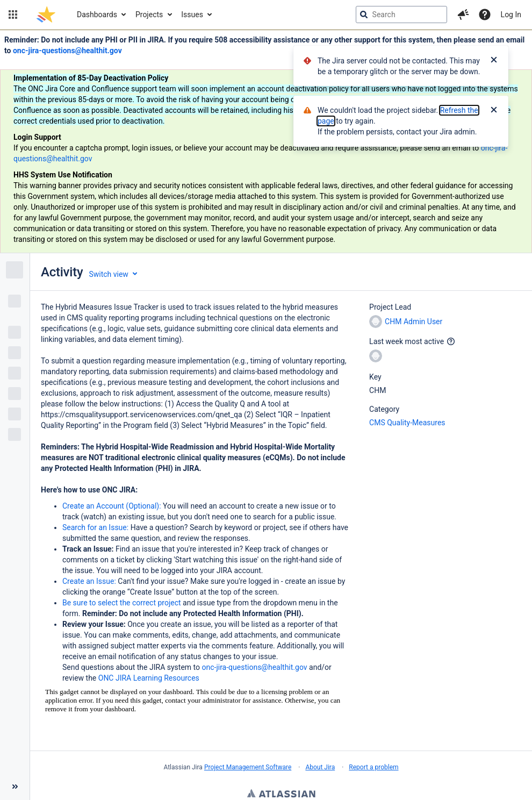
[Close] (494, 61)
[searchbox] (401, 15)
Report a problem (373, 767)
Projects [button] (149, 15)
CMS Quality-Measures (407, 423)
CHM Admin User (406, 322)
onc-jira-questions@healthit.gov (67, 51)
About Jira (320, 767)
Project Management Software (248, 767)
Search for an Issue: (96, 527)
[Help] (485, 15)
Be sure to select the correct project (123, 603)
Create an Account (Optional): (113, 506)
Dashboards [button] (97, 15)
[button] (13, 15)
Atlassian (281, 795)
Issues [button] (192, 15)
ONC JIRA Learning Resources (149, 678)
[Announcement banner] (266, 142)
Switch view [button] (108, 274)
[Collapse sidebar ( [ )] (15, 787)
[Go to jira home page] (46, 15)
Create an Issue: (90, 581)
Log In (511, 15)
